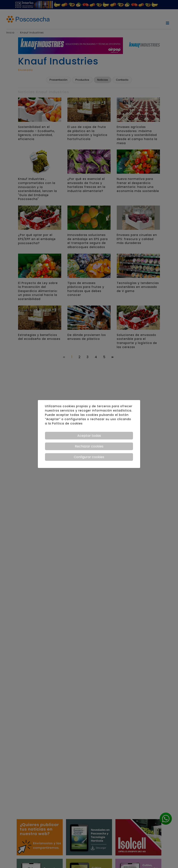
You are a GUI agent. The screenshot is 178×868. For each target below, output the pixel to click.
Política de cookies (67, 423)
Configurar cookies (89, 457)
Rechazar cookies (89, 446)
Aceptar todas (89, 436)
